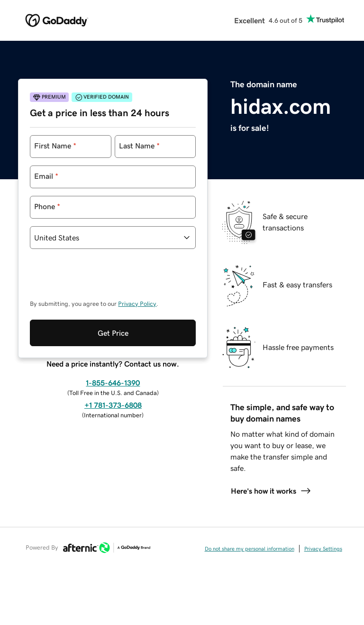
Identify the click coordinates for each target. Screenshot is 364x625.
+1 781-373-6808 (113, 366)
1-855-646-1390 (113, 344)
